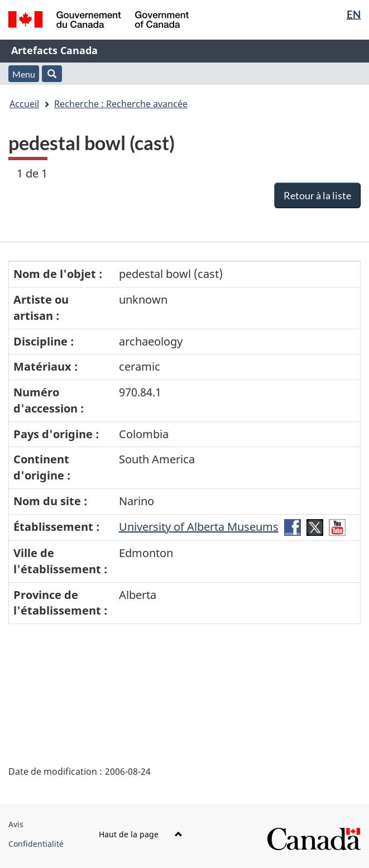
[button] (52, 74)
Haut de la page (141, 834)
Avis (16, 824)
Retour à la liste (317, 195)
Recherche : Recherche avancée (121, 104)
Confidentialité (36, 844)
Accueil (24, 104)
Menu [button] (24, 74)
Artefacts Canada (54, 50)
